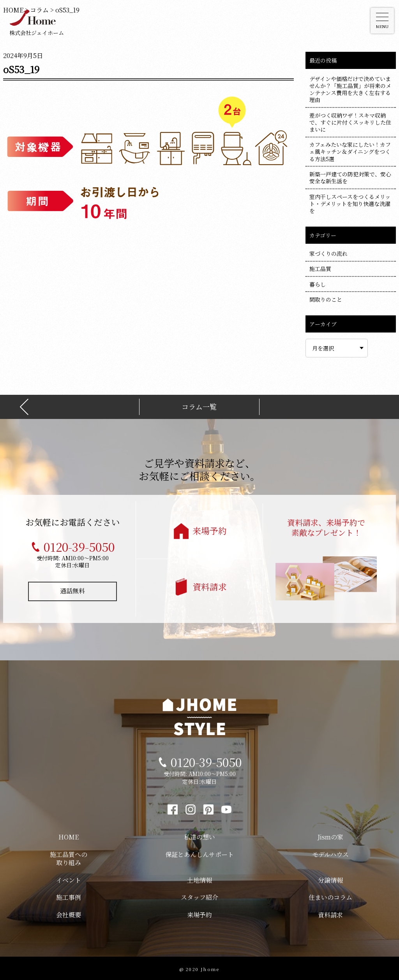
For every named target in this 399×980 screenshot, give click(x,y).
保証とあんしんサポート (199, 853)
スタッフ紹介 (199, 896)
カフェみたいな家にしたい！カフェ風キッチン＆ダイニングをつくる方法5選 (350, 151)
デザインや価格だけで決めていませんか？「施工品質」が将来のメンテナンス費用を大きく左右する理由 (350, 89)
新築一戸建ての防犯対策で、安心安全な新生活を (350, 178)
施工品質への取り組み (69, 857)
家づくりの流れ (328, 253)
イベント (69, 879)
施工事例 (69, 896)
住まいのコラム (330, 896)
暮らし (318, 284)
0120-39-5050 (79, 545)
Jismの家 (330, 835)
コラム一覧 (199, 405)
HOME (69, 835)
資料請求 (210, 585)
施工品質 (320, 269)
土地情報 (199, 879)
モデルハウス (330, 853)
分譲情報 (330, 879)
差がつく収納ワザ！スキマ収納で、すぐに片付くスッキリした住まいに (350, 122)
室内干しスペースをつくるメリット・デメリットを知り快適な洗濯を (350, 204)
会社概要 (69, 913)
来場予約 (210, 529)
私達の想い (199, 835)
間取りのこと (326, 299)
